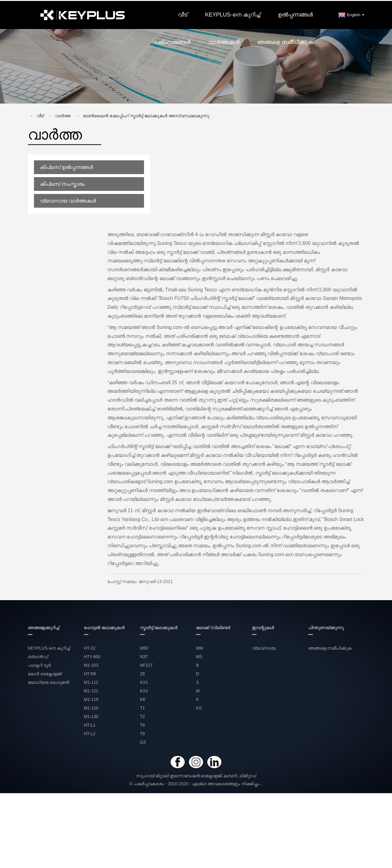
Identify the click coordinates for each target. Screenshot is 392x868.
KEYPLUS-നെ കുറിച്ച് (233, 14)
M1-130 (91, 716)
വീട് (183, 14)
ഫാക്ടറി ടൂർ (39, 665)
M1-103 (91, 665)
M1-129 (91, 708)
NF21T (147, 665)
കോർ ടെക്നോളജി (45, 673)
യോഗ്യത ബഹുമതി (48, 682)
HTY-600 (92, 656)
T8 (142, 733)
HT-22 (90, 648)
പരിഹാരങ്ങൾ (172, 41)
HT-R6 (90, 673)
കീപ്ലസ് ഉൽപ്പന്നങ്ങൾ (67, 166)
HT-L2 (90, 733)
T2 (142, 716)
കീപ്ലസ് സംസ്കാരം (62, 183)
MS (199, 656)
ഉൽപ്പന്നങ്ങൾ (295, 14)
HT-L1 (90, 725)
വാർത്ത (63, 115)
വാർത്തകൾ (224, 41)
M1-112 (91, 682)
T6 (142, 725)
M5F (144, 648)
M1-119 (91, 699)
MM (200, 648)
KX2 (144, 691)
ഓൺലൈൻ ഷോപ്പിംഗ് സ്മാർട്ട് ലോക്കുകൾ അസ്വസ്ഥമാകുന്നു (146, 115)
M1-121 (91, 691)
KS (199, 708)
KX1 (144, 682)
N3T (144, 656)
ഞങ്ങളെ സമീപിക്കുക (285, 41)
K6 (143, 699)
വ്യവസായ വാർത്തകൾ (68, 200)
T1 (142, 708)
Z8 (142, 673)
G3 (143, 742)
